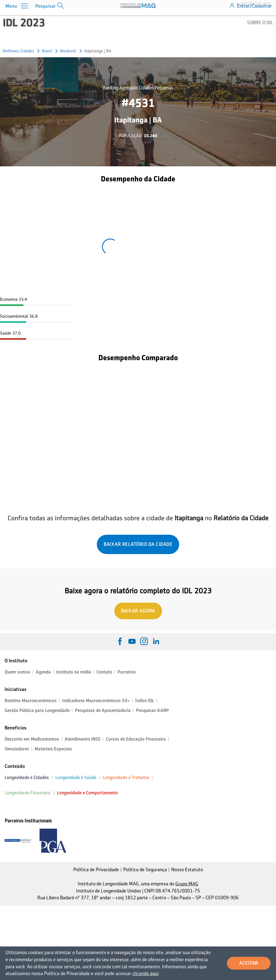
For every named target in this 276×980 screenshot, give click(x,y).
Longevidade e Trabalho (126, 778)
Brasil (47, 51)
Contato (104, 672)
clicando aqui (145, 973)
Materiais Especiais (53, 749)
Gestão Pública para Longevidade (37, 710)
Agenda (43, 672)
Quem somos (17, 672)
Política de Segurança (145, 870)
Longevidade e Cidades (27, 778)
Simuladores (17, 749)
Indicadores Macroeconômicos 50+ (96, 701)
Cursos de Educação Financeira (136, 739)
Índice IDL (145, 701)
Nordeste (68, 51)
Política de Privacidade (96, 870)
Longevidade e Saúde (76, 778)
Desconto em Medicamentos (32, 739)
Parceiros (127, 672)
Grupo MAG (187, 884)
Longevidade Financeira (28, 793)
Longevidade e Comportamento (87, 793)
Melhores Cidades (18, 51)
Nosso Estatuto (187, 870)
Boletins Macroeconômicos (31, 701)
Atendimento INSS (82, 739)
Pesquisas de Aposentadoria (103, 710)
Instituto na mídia (74, 672)
